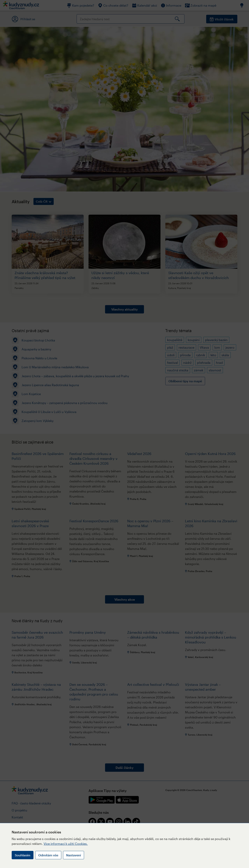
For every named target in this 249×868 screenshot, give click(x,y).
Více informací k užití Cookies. (66, 844)
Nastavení (74, 855)
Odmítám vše (48, 855)
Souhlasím (23, 855)
